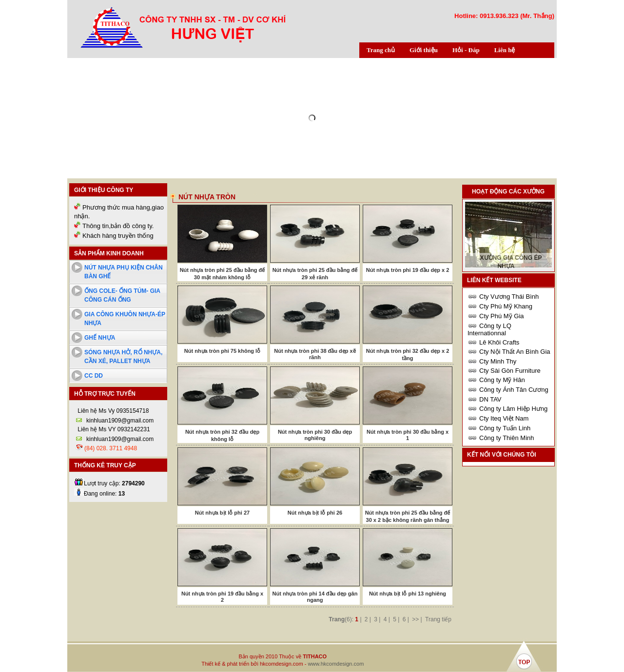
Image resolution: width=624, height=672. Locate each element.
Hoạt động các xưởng (508, 192)
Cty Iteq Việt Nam (504, 418)
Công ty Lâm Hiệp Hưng (513, 409)
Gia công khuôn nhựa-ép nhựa (125, 319)
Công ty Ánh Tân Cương (514, 390)
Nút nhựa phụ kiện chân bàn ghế (124, 272)
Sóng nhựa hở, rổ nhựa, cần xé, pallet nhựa (123, 357)
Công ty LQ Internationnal (489, 329)
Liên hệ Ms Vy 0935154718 (112, 411)
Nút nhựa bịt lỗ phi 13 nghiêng (408, 594)
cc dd (94, 376)
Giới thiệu (424, 50)
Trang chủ (381, 50)
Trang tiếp (438, 619)
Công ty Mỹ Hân (502, 380)
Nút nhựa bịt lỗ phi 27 (222, 513)
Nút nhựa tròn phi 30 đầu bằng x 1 (408, 435)
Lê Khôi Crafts (499, 342)
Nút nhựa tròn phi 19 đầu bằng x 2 (222, 597)
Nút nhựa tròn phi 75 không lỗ (222, 351)
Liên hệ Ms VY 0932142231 (113, 429)
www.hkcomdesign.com (336, 664)
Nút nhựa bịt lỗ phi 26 (315, 513)
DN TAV (490, 399)
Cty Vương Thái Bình (509, 297)
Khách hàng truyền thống (118, 236)
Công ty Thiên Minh (507, 438)
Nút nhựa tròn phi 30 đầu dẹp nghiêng (315, 435)
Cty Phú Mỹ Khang (506, 306)
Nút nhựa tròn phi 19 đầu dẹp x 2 (408, 270)
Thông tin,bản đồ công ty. (118, 226)
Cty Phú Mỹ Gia (502, 316)
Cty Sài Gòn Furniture (510, 371)
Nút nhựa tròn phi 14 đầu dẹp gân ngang (315, 597)
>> (415, 619)
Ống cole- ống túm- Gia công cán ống (122, 295)
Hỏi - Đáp (466, 50)
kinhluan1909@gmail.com (120, 421)
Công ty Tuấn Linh (505, 428)
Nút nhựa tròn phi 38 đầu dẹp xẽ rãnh (315, 354)
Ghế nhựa (100, 338)
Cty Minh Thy (498, 361)
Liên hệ (505, 50)
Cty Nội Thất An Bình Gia (515, 352)
